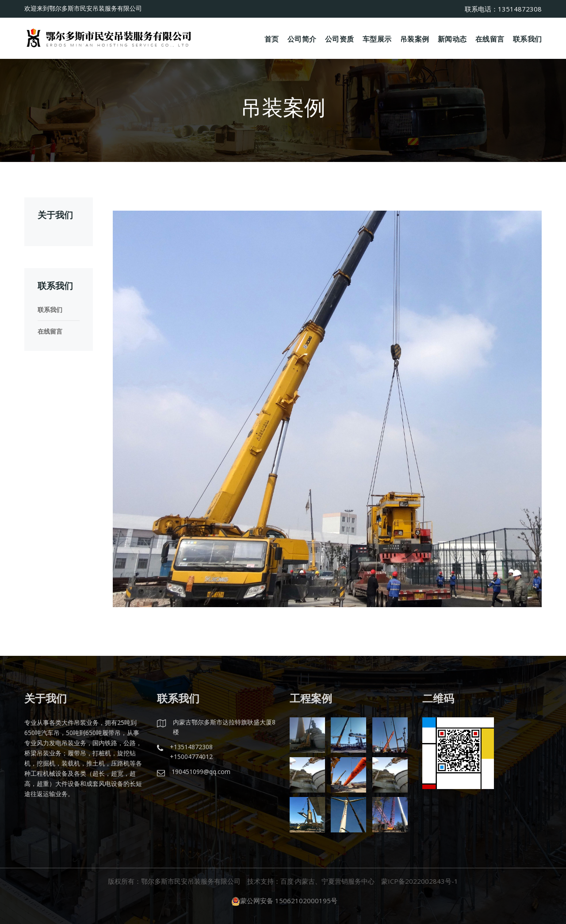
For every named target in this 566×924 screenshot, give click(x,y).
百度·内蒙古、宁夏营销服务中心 (327, 881)
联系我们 (527, 38)
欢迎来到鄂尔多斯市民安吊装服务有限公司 (83, 8)
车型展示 (377, 38)
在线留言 (490, 38)
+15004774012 (191, 757)
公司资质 (339, 38)
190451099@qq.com (201, 772)
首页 (272, 38)
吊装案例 (415, 38)
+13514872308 (191, 747)
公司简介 (302, 38)
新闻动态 (452, 38)
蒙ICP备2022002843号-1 (420, 881)
